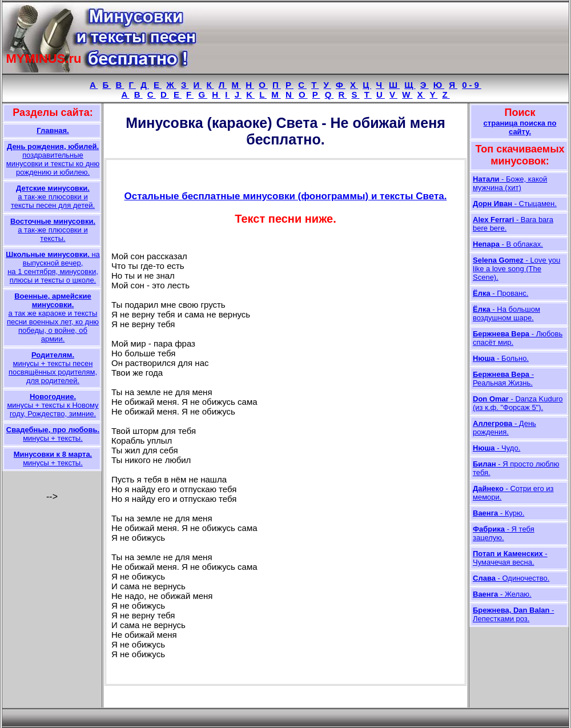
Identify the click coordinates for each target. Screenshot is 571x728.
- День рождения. (504, 428)
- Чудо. (496, 448)
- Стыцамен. (515, 204)
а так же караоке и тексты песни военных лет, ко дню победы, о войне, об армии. (53, 317)
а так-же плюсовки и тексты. (53, 230)
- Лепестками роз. (513, 614)
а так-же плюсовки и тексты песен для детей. (53, 197)
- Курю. (498, 513)
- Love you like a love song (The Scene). (516, 269)
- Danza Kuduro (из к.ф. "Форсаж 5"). (518, 403)
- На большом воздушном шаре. (506, 313)
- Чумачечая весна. (510, 558)
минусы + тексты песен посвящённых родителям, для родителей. (53, 368)
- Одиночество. (511, 578)
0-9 (472, 85)
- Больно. (501, 358)
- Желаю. (502, 594)
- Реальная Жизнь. (503, 379)
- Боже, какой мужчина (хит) (510, 183)
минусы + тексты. (53, 434)
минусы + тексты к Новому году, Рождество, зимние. (53, 405)
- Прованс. (500, 293)
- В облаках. (508, 244)
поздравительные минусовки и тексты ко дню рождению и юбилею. (53, 159)
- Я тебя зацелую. (504, 533)
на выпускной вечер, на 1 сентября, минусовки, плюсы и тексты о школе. (53, 267)
